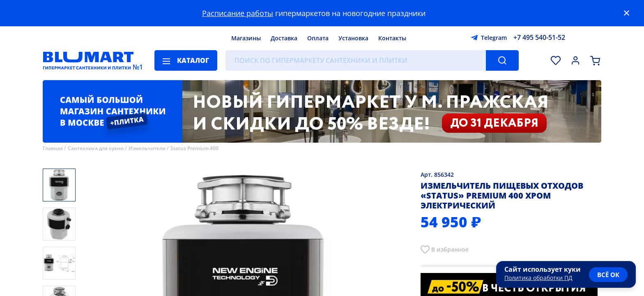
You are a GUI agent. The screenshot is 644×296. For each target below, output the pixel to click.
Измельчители (147, 148)
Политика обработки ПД (538, 278)
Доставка (284, 38)
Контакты (392, 38)
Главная (53, 148)
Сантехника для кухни (96, 148)
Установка (353, 38)
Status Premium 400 (194, 148)
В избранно (448, 249)
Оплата (318, 38)
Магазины (246, 38)
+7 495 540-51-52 (539, 37)
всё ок (608, 275)
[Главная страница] (88, 60)
